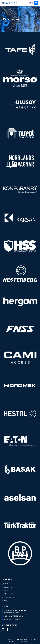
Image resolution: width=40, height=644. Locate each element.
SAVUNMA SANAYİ (8, 587)
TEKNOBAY (24, 641)
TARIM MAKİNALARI (8, 594)
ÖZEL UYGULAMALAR (9, 597)
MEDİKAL (5, 601)
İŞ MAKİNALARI (6, 584)
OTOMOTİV (5, 590)
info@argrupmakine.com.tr (14, 619)
